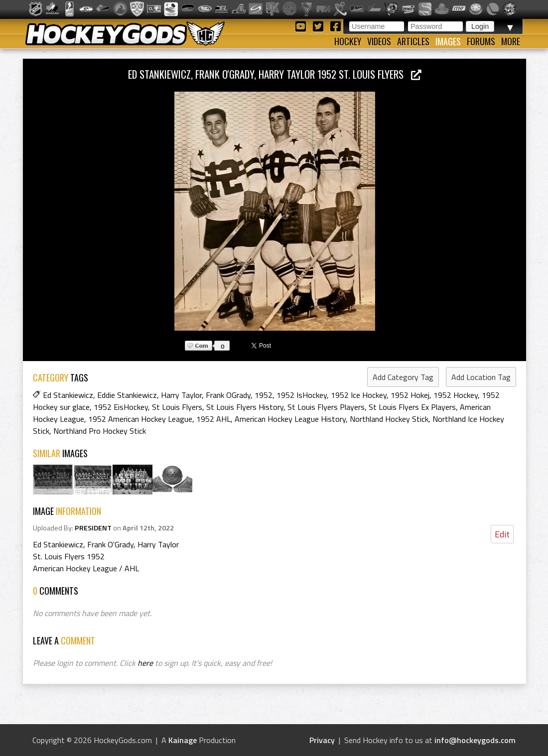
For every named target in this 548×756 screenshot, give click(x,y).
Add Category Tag (403, 377)
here (145, 663)
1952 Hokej (410, 395)
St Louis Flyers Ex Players (412, 407)
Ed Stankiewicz (68, 395)
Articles (413, 41)
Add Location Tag (481, 377)
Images (448, 41)
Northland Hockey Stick (389, 419)
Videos (379, 41)
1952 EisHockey (121, 407)
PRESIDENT (93, 528)
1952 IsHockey (302, 395)
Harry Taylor (181, 395)
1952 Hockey (456, 395)
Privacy (322, 740)
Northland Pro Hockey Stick (100, 431)
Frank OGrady (228, 395)
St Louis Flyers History (245, 407)
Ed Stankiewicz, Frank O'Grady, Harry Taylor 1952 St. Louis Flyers (275, 74)
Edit (502, 534)
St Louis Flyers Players (326, 407)
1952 (264, 395)
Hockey (348, 41)
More (511, 41)
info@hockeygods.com (475, 740)
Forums (481, 41)
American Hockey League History (290, 419)
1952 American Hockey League (140, 419)
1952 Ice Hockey (359, 395)
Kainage (183, 740)
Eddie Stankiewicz (127, 395)
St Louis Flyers (177, 407)
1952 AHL (213, 419)
